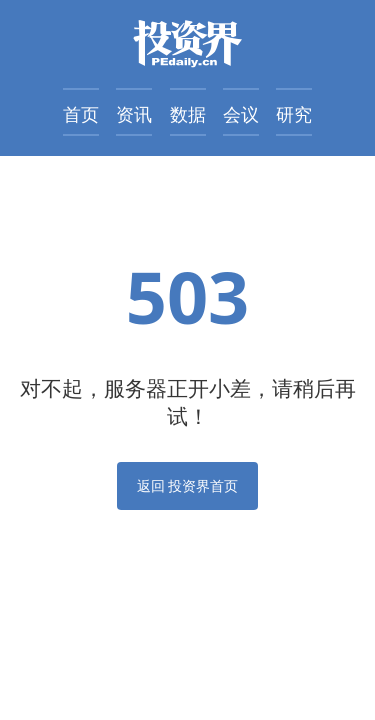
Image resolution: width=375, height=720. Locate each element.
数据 (188, 114)
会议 (241, 114)
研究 (294, 114)
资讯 (134, 114)
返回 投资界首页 (188, 485)
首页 (81, 114)
